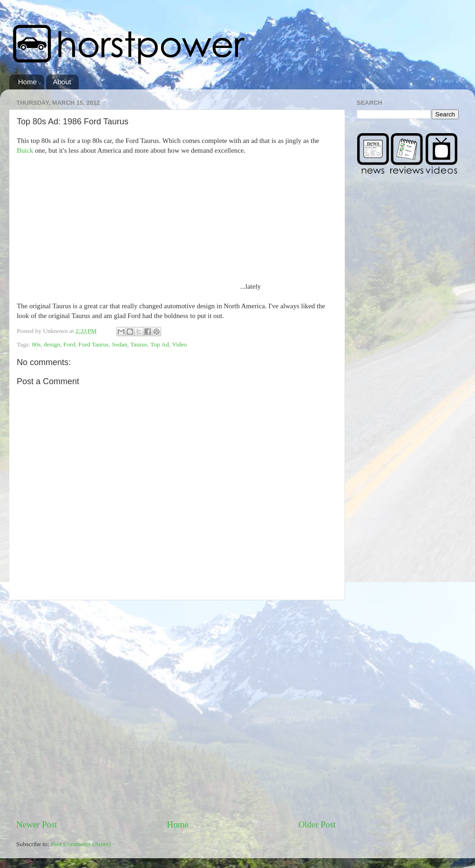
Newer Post (37, 824)
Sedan (119, 344)
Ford (69, 344)
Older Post (317, 824)
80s (36, 344)
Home (27, 82)
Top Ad (160, 344)
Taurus (139, 344)
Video (179, 344)
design (52, 344)
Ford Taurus (93, 344)
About (62, 82)
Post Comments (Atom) (81, 844)
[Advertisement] (97, 709)
